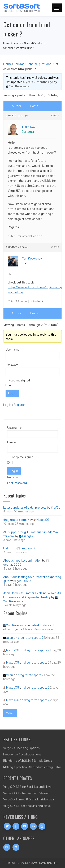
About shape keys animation (22, 560)
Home (7, 64)
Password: (12, 365)
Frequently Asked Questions (22, 754)
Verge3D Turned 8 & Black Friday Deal (29, 799)
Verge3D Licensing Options (21, 748)
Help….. (8, 548)
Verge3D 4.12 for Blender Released (26, 793)
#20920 (55, 116)
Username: (13, 349)
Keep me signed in (19, 383)
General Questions (39, 64)
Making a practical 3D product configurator (32, 767)
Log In (12, 393)
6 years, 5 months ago (38, 82)
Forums (19, 64)
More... (10, 713)
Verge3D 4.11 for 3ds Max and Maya (27, 806)
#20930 (55, 247)
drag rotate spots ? (16, 520)
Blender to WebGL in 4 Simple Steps (28, 761)
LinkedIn (35, 301)
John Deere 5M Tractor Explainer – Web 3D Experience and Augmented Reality (32, 595)
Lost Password (17, 483)
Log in (7, 405)
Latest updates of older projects (25, 507)
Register (19, 405)
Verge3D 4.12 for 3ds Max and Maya (27, 787)
